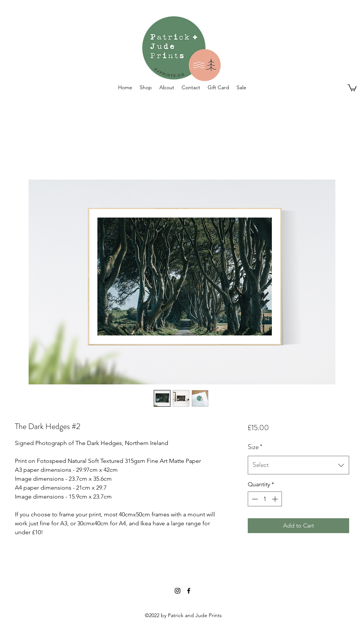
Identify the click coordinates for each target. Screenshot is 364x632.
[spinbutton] (265, 499)
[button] (146, 87)
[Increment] (276, 499)
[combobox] (298, 465)
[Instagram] (178, 591)
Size (255, 447)
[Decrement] (254, 499)
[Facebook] (189, 591)
